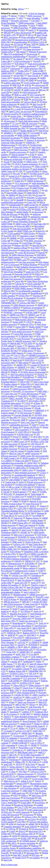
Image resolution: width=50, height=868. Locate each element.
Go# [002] (21, 822)
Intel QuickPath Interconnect (28, 676)
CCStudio (8, 731)
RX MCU (22, 664)
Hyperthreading (10, 30)
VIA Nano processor (31, 49)
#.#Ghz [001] (24, 296)
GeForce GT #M (22, 731)
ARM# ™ (26, 437)
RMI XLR (17, 85)
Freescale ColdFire (35, 200)
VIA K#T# (41, 774)
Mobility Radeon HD (30, 549)
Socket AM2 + (17, 116)
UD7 (38, 561)
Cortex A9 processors (23, 167)
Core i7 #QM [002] (9, 803)
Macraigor (38, 107)
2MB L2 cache (7, 547)
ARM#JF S (22, 367)
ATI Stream (18, 45)
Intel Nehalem (39, 257)
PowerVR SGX (8, 580)
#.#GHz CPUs (10, 554)
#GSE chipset (41, 119)
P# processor (32, 54)
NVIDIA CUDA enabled (14, 719)
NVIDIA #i (23, 829)
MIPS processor (21, 150)
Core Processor (24, 339)
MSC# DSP (27, 489)
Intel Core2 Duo (28, 422)
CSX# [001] (6, 64)
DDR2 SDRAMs (8, 757)
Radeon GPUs (7, 509)
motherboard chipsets (10, 721)
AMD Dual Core (21, 406)
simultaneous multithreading (13, 57)
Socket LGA (14, 176)
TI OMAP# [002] (26, 336)
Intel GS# (8, 860)
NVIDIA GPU (25, 210)
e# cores (5, 186)
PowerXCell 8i (7, 774)
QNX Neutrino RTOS (26, 693)
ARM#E (13, 238)
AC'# (3, 480)
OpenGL (41, 375)
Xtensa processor (8, 525)
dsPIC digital (42, 599)
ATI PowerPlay (42, 277)
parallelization (34, 659)
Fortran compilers (25, 597)
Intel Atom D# (32, 604)
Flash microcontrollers (11, 102)
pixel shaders (38, 169)
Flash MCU (23, 396)
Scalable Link (41, 33)
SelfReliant (28, 662)
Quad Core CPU (38, 406)
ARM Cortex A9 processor (28, 88)
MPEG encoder (38, 554)
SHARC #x (25, 532)
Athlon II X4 (26, 781)
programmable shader (10, 568)
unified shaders (26, 277)
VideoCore (18, 518)
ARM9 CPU (22, 365)
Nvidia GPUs (23, 71)
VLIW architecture (32, 83)
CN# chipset (18, 700)
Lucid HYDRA (32, 171)
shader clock (26, 724)
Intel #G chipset (17, 451)
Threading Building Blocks (13, 511)
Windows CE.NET (9, 131)
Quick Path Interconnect (29, 121)
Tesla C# (35, 583)
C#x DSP (8, 284)
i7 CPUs (34, 590)
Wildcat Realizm (30, 265)
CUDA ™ (44, 473)
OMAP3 (18, 561)
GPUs (23, 80)
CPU (30, 195)
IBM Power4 (23, 446)
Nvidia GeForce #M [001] (12, 587)
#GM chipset (19, 659)
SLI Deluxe (25, 611)
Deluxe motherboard (27, 776)
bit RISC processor (34, 241)
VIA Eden (38, 528)
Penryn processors (9, 556)
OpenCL (33, 566)
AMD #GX (6, 100)
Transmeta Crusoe (27, 236)
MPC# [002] (21, 705)
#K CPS (37, 219)
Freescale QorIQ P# (23, 274)
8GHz (11, 810)
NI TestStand (29, 798)
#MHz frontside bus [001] (15, 128)
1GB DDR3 (30, 564)
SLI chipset (38, 547)
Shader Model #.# (28, 131)
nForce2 (21, 300)
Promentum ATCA (9, 640)
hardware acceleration (33, 308)
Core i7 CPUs (20, 355)
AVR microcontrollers (22, 229)
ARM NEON (32, 193)
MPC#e (43, 159)
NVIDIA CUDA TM (39, 442)
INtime (13, 210)
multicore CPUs (27, 324)
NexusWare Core (26, 748)
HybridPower (29, 377)
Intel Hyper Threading (13, 272)
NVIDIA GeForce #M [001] (26, 851)
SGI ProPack (7, 485)
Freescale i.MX (8, 348)
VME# (15, 501)
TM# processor (32, 638)
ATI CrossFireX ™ (23, 430)
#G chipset (18, 59)
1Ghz (40, 564)
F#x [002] (23, 772)
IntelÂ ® (32, 30)
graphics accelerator (27, 66)
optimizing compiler (39, 217)
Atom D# (5, 92)
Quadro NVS (20, 858)
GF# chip (27, 487)
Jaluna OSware (7, 566)
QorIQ (32, 152)
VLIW (25, 657)
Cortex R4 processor (26, 253)
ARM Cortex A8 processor (20, 112)
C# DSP (7, 90)
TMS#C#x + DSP (39, 157)
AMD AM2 (27, 791)
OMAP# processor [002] (26, 341)
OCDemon (6, 406)
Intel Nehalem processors (26, 473)
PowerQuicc (40, 803)
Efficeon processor (9, 456)
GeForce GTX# (37, 772)
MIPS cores (22, 260)
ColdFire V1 (40, 489)
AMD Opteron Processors (23, 255)
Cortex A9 (38, 97)
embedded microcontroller (12, 463)
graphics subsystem (12, 83)
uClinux (37, 403)
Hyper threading (28, 37)
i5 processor (19, 709)
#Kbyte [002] (9, 291)
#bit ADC (21, 769)
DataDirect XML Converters (36, 552)
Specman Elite (33, 853)
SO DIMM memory (28, 841)
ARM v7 (25, 796)
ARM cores (6, 150)
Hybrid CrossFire (11, 114)
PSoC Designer (8, 642)
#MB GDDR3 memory (27, 135)
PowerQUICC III (32, 109)
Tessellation (22, 616)
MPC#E (26, 602)
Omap (44, 573)
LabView (17, 817)
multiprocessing (27, 310)
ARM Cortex (27, 470)
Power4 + (42, 234)
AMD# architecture (35, 181)
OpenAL (5, 255)
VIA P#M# (37, 516)
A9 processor (37, 100)
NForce (33, 705)
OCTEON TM (28, 513)
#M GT (4, 375)
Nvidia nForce (37, 286)
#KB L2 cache (21, 95)
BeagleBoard (36, 293)
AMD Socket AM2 (12, 439)
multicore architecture (13, 159)
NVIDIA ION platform (25, 485)
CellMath (42, 358)
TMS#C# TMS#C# (12, 308)
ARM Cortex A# (20, 442)
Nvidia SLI (19, 181)
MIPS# (4, 733)
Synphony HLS (41, 712)
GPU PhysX (36, 444)
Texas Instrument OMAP (33, 690)
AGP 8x (28, 85)
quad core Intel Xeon (29, 609)
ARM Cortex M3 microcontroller (34, 456)
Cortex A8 (5, 222)
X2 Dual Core (18, 497)
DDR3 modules (41, 556)
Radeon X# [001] (22, 245)
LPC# (29, 322)
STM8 (9, 327)
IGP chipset (20, 64)
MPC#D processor (37, 509)
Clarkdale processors (10, 631)
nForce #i (40, 688)
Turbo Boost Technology (37, 281)
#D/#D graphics (29, 458)
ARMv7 (22, 729)
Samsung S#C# (24, 97)
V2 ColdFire (6, 461)
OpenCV (8, 717)
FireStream (14, 760)
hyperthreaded (7, 784)
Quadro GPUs (7, 52)
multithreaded (15, 205)
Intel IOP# (14, 513)
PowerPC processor (20, 21)
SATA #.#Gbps (10, 599)
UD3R (45, 762)
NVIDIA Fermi (35, 719)
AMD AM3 (6, 851)
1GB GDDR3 (14, 681)
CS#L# (26, 779)
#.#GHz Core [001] (20, 576)
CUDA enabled (13, 234)
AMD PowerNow (21, 28)
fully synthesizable (20, 190)
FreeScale (21, 824)
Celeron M (19, 284)
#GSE (13, 748)
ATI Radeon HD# (20, 217)
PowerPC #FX (10, 236)
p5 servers (20, 819)
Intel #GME (18, 162)
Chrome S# (15, 662)
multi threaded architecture (26, 717)
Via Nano (39, 344)
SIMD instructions (26, 23)
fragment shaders (8, 506)
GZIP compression (35, 810)
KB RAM (39, 839)
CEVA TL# (6, 408)
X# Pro (25, 585)
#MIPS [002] (7, 107)
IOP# (26, 100)
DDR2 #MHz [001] (9, 549)
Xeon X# (37, 812)
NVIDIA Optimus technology (16, 559)
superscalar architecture (30, 250)
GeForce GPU (19, 544)
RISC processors (11, 37)
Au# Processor (41, 626)
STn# (3, 399)
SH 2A (31, 35)
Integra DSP (22, 784)
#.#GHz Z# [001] (22, 695)
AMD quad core (18, 793)
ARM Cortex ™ (33, 162)
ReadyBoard (18, 623)
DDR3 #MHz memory (24, 289)
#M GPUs (43, 705)
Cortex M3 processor (10, 815)
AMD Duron (32, 750)
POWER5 (22, 537)
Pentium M (42, 513)
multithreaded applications (12, 202)
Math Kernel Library (24, 320)
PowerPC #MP (19, 420)
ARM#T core (34, 315)
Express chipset (8, 413)
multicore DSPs (8, 71)
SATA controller (34, 284)
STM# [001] (6, 834)
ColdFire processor (9, 449)
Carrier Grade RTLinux (21, 528)
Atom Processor (32, 504)
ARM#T (42, 45)
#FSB (24, 501)
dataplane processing (20, 800)
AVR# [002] (22, 133)
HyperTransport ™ (21, 492)
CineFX (16, 92)
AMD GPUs (21, 468)
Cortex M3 (32, 202)
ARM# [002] (27, 733)
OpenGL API (33, 346)
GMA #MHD (14, 480)
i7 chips (12, 772)
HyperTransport (17, 379)
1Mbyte (20, 726)
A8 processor (9, 121)
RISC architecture (23, 107)
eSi (2, 234)
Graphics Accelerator (38, 269)
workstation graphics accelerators (15, 169)
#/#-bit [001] (19, 76)
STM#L (43, 492)
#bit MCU (5, 360)
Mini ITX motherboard (14, 54)
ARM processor (8, 269)
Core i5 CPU (23, 516)
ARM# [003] (7, 73)
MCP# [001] (9, 387)
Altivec (21, 9)
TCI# (31, 729)
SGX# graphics (8, 597)
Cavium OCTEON (38, 365)
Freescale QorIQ (21, 147)
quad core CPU (21, 583)
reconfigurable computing (29, 291)
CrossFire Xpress (8, 848)
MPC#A (35, 150)
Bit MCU (45, 824)
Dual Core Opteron (27, 525)
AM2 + (33, 367)
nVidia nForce (28, 351)
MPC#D (7, 33)
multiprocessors (26, 329)
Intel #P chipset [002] (39, 664)
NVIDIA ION (36, 174)
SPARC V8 (39, 210)
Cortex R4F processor (23, 334)
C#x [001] (36, 21)
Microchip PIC (7, 616)
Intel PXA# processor (13, 604)
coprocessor (15, 68)
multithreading (7, 88)
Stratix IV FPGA (41, 724)
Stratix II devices (32, 542)
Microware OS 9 (36, 831)
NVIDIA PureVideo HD (11, 370)
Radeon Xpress (32, 518)
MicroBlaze (6, 95)
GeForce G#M (13, 779)
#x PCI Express (10, 714)
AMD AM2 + (43, 391)
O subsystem (23, 47)
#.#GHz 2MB (32, 312)
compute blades (37, 520)
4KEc (34, 492)
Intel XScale (42, 35)
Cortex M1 (23, 745)
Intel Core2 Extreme (23, 408)
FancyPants (21, 707)
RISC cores (42, 289)
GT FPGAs (11, 829)
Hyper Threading (20, 25)
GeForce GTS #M (9, 277)
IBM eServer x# (11, 781)
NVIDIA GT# (26, 683)
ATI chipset (6, 805)
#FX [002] (41, 336)
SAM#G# (8, 430)
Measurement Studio (39, 784)
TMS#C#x (6, 595)
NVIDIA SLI (7, 812)
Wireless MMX (8, 446)
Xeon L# (23, 506)
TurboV (38, 781)
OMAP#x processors (29, 836)
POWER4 (33, 645)
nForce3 (22, 831)
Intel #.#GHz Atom (34, 726)
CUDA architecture (22, 61)
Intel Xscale (38, 104)
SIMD (31, 80)
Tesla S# (42, 623)
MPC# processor (8, 18)
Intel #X (15, 530)
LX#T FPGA (23, 432)
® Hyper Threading (24, 607)
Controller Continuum (11, 678)
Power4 (24, 444)
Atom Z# (37, 611)
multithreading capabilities (30, 848)
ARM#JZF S (41, 410)
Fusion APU (9, 741)
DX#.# (38, 274)
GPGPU (17, 90)
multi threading (38, 183)
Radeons (35, 846)
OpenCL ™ (37, 190)
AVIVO (19, 764)
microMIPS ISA (24, 219)
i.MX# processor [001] (33, 68)
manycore (31, 700)
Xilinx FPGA (26, 384)
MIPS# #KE (15, 344)
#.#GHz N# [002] (40, 602)
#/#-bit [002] (31, 159)
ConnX (12, 831)
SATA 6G (21, 642)
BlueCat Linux (15, 454)
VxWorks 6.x (18, 750)
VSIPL (12, 300)
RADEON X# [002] (10, 351)
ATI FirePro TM (36, 401)
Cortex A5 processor (10, 243)
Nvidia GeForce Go (26, 741)
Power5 (35, 461)
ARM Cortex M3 (23, 224)
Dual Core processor (20, 499)
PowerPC (37, 61)
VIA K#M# (35, 133)
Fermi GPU (11, 652)
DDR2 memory (41, 786)
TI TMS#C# (34, 642)
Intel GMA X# (41, 384)
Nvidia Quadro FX (9, 310)
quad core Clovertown (11, 798)
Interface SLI (28, 176)
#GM (15, 609)
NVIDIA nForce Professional (33, 372)
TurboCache (11, 482)
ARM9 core (9, 219)
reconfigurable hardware (25, 475)
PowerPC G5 (25, 556)
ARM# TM (33, 824)
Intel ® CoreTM (30, 480)
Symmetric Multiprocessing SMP (29, 465)
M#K (6, 576)
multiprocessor (7, 226)
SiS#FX (31, 497)
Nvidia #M (6, 248)
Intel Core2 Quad (41, 382)
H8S (26, 647)
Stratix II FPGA (37, 537)
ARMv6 (12, 195)
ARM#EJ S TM (14, 647)
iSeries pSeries (16, 767)
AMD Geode (40, 167)
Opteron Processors (25, 774)
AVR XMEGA (37, 657)
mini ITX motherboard (30, 449)
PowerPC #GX (7, 339)
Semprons (5, 700)
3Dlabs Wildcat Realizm (34, 138)
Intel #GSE (37, 363)
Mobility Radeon (41, 714)
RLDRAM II (7, 468)
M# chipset (21, 52)
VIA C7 (24, 418)
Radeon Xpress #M (17, 671)
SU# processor (31, 370)
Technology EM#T (9, 532)
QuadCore (18, 697)
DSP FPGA (30, 360)
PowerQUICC (7, 365)
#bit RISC (25, 214)
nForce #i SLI (18, 207)
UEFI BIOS (6, 289)
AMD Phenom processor (24, 305)
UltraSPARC (15, 573)
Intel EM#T (42, 23)
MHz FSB (39, 530)
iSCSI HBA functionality (31, 755)
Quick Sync (28, 688)
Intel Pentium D (37, 614)
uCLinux (39, 195)
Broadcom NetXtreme (24, 805)
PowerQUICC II (27, 738)
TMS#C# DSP (32, 116)
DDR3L (14, 372)
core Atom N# (23, 628)
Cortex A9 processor (35, 353)
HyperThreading (8, 23)
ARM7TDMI (7, 224)
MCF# (22, 35)
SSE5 (23, 30)
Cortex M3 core (10, 394)
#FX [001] (38, 437)
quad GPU (8, 764)
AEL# (4, 674)
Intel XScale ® (34, 76)
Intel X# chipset (24, 580)
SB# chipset (24, 363)
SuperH (41, 253)
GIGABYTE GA (8, 776)
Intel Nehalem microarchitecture (30, 267)
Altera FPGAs (19, 686)
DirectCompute (18, 155)
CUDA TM (21, 509)
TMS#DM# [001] (36, 671)
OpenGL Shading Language (25, 78)
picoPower (22, 520)
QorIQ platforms (23, 812)
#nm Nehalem (7, 212)
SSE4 (33, 25)
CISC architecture (9, 841)
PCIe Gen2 (30, 764)
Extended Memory (9, 382)
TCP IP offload (7, 346)
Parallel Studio (34, 451)
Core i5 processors (12, 265)
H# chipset (6, 45)
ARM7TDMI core (24, 231)
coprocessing (9, 537)
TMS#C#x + (31, 143)
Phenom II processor (38, 52)
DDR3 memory (35, 686)
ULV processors (22, 183)
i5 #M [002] (25, 714)
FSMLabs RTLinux (9, 214)
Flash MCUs (9, 516)
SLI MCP (21, 401)
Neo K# (21, 810)
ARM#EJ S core (22, 73)
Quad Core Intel (22, 461)
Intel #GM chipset (20, 293)
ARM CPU (25, 104)
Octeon (43, 767)
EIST (16, 796)
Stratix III (17, 427)
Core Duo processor (26, 262)
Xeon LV (5, 497)
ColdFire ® (27, 712)
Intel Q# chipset (33, 587)
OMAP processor (30, 681)
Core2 (21, 635)
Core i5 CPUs (36, 743)
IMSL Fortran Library (13, 504)
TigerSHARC (34, 186)
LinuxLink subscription (21, 626)
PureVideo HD (40, 224)
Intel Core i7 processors (24, 535)
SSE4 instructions (30, 92)
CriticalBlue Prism (12, 786)
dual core (27, 786)
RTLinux (36, 855)
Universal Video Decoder (12, 143)
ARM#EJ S (8, 133)
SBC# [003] (37, 628)
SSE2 (21, 18)
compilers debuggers (13, 827)
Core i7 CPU (23, 807)
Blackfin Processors (19, 614)
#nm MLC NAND (21, 855)
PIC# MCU (22, 348)
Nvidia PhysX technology (12, 298)
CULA (27, 257)
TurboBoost (36, 576)
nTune (17, 688)
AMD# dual (35, 348)
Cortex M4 (6, 61)
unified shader (22, 212)
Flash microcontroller (37, 64)
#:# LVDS (18, 638)
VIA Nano (8, 707)
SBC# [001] (25, 382)
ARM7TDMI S (8, 97)
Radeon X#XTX (30, 633)
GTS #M (33, 654)
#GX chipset (6, 183)
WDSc (4, 614)
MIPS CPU (21, 666)
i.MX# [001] (32, 463)
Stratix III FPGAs (32, 427)
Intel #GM (17, 360)
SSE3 (23, 16)
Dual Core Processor (26, 702)
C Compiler (37, 640)
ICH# (41, 571)
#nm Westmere (10, 788)
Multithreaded (7, 769)
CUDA (27, 403)
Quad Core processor (13, 279)
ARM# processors (37, 595)
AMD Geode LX (32, 697)
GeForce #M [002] (27, 303)
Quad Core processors (28, 621)
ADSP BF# (22, 566)
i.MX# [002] (43, 738)
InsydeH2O (31, 298)
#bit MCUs (9, 726)
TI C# (13, 729)
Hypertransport (8, 434)
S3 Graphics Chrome (21, 669)
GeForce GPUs (31, 817)
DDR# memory (14, 257)
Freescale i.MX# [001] (22, 619)
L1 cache (17, 109)
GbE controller (23, 547)
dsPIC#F (11, 635)
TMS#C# (29, 561)
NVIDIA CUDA (37, 42)
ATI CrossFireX (28, 358)
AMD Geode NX (31, 205)
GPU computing (8, 745)
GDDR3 (38, 580)
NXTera (42, 458)
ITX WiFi (28, 344)
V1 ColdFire (42, 729)
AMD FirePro (29, 234)
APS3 (21, 482)
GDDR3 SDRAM (19, 743)
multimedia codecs (20, 846)
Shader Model (35, 327)
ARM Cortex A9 (8, 171)
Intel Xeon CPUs (8, 66)
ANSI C (33, 506)
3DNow (17, 100)
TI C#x (15, 123)
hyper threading (33, 18)
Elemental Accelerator (11, 138)
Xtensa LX (31, 623)
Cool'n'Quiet (27, 243)
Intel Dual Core (38, 147)
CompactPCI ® (34, 207)
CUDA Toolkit (7, 231)
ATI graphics (35, 858)
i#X (47, 437)
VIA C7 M (8, 200)
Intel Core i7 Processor (22, 410)
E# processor (37, 829)
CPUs (16, 489)
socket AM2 (6, 583)
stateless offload (20, 248)
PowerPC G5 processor (37, 198)
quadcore (5, 611)
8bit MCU (12, 843)
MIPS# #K (6, 518)
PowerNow (42, 80)
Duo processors (34, 379)
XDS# (15, 836)
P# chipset (32, 300)
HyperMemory (41, 112)
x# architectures (39, 446)
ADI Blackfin (38, 523)
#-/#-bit (31, 155)
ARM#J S (35, 647)
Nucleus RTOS (7, 47)
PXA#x (43, 367)
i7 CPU (4, 116)
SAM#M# (24, 640)
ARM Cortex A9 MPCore (35, 90)
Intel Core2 (27, 530)
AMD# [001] (39, 59)
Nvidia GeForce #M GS (25, 834)
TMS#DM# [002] (9, 303)
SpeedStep (44, 30)
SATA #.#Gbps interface (30, 788)
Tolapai (43, 506)
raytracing (38, 339)
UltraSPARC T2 (35, 736)
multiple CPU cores (9, 358)
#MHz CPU (20, 762)
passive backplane (28, 843)
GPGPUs (14, 733)
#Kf (25, 174)
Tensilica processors (18, 152)
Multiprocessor (15, 564)
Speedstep (14, 712)
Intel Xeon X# (38, 796)
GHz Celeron (31, 767)
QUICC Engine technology (27, 164)
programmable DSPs (10, 470)
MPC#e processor (11, 602)
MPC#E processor (29, 123)
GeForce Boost (30, 102)
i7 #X (46, 858)
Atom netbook (31, 827)
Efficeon (5, 669)
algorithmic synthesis (10, 657)
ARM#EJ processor (37, 355)
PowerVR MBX (18, 186)
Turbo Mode (36, 494)
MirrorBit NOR (26, 599)
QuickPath (6, 109)
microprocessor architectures (27, 40)
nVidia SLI (18, 241)
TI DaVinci (42, 310)
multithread (27, 126)
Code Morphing (26, 757)
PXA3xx (7, 475)
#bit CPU (13, 755)
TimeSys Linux (38, 585)
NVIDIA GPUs (8, 650)
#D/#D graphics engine (22, 119)
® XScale (5, 492)
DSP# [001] (38, 731)
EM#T (6, 25)
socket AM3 (21, 327)
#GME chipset (28, 317)
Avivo (4, 573)
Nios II (22, 195)
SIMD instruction (39, 28)
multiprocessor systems (25, 571)
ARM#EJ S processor (19, 157)
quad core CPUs (33, 272)
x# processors (37, 212)
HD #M (38, 229)
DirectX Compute (36, 666)
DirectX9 (36, 432)
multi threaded (24, 387)
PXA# (16, 437)
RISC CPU (14, 690)
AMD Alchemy (8, 367)
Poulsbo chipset (10, 384)
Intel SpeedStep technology (22, 375)
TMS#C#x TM (13, 633)
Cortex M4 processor (29, 394)
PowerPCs (33, 57)
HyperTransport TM (31, 721)
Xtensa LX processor (36, 140)
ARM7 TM (6, 709)
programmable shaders (11, 592)
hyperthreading (21, 42)
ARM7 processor (32, 454)
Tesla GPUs (9, 628)
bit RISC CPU (10, 35)
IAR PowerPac (35, 707)
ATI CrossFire (36, 95)
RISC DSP (31, 45)
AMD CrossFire (39, 695)
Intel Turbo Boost (36, 544)
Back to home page (9, 865)
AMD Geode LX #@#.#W (12, 198)
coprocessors (40, 85)
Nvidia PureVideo (20, 590)
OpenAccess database (31, 760)
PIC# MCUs (34, 762)
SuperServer (6, 858)
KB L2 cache (14, 487)
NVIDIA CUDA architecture (25, 179)
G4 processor (28, 815)
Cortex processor (31, 573)
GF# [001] (6, 697)
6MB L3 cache (38, 396)
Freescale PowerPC (38, 128)
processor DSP (7, 693)
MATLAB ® (18, 853)
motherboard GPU (25, 650)
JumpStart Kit (22, 494)
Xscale (7, 162)
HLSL (15, 611)
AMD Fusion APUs (20, 523)
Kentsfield (8, 666)
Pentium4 (39, 619)
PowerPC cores (42, 597)
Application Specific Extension (14, 286)
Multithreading (20, 595)
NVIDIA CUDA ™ (18, 674)
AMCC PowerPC (16, 399)
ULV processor (30, 678)
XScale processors (35, 482)
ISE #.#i (33, 674)
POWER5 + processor (13, 312)
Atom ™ (21, 346)
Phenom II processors (39, 501)
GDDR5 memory (30, 439)
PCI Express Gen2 (21, 188)
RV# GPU (8, 494)
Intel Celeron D (30, 592)
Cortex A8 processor (23, 33)
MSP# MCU (43, 305)
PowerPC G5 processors (24, 391)
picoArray (32, 819)
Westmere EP (38, 800)
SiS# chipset (43, 262)
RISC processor (35, 16)
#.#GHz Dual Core (25, 434)
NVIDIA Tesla (18, 477)
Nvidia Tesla (6, 341)
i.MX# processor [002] (22, 389)
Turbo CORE (38, 71)
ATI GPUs (22, 145)
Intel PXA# (44, 131)
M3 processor (33, 709)
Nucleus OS (38, 296)
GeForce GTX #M (25, 540)
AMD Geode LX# (11, 458)
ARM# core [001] (17, 315)
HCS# (28, 59)
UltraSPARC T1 (29, 631)
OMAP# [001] (7, 260)
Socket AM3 (18, 322)
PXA (12, 540)
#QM (11, 824)
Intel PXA (23, 554)
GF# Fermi (42, 535)
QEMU (34, 745)
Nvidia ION (34, 468)
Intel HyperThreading (10, 377)
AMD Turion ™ (8, 664)
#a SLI (30, 399)
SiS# (34, 425)
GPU (21, 171)
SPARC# (5, 523)
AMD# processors (35, 477)
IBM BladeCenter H (26, 752)
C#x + (46, 126)
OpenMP (20, 200)
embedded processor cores (12, 578)
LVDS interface (34, 511)
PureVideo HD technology (12, 140)
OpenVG (21, 645)
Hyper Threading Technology (26, 222)
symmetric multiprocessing (33, 114)
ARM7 (39, 662)
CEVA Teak (33, 793)
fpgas (38, 126)
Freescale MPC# (24, 226)
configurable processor (19, 425)
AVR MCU (31, 635)
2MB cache (17, 542)
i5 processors (19, 736)
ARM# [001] (25, 652)
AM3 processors (11, 444)
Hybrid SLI (40, 231)
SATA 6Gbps (15, 552)
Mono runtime (29, 568)
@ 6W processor (25, 413)
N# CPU (17, 174)
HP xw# (4, 626)
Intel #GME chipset (15, 193)
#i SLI (4, 690)
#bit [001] (14, 418)
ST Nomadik (32, 578)
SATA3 (10, 607)
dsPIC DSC (21, 654)
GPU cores (6, 355)
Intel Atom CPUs (8, 621)
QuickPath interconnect (11, 403)
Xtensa (45, 427)
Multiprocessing (8, 145)
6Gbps (12, 702)
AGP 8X (44, 717)
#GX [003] (35, 248)
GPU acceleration (27, 238)
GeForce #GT (34, 420)
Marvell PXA (38, 245)
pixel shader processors (22, 332)
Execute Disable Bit (23, 415)
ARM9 (46, 88)
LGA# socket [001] (40, 779)
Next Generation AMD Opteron (21, 352)
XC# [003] (6, 659)
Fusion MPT (26, 803)
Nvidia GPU (26, 839)
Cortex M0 (19, 281)
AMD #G (22, 269)
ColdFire (5, 293)
